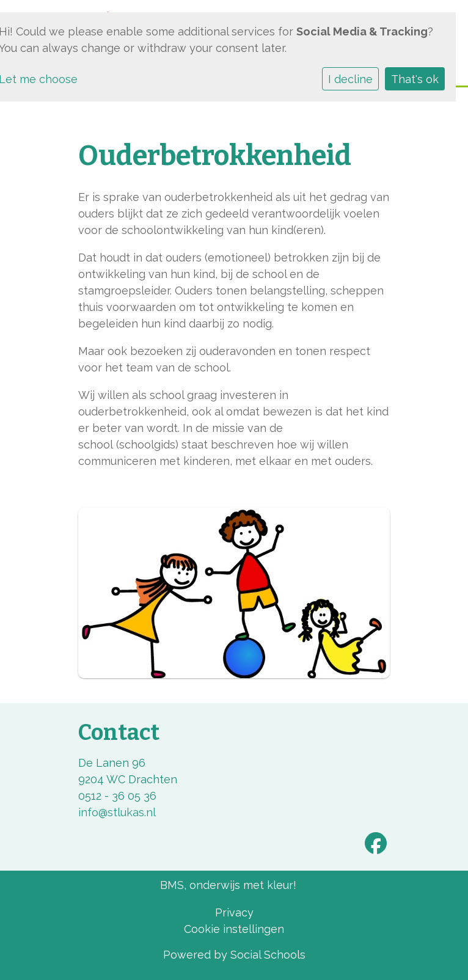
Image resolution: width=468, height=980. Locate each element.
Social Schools (268, 955)
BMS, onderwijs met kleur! (228, 885)
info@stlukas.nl (117, 812)
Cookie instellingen (234, 929)
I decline (350, 79)
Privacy (234, 912)
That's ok (415, 79)
